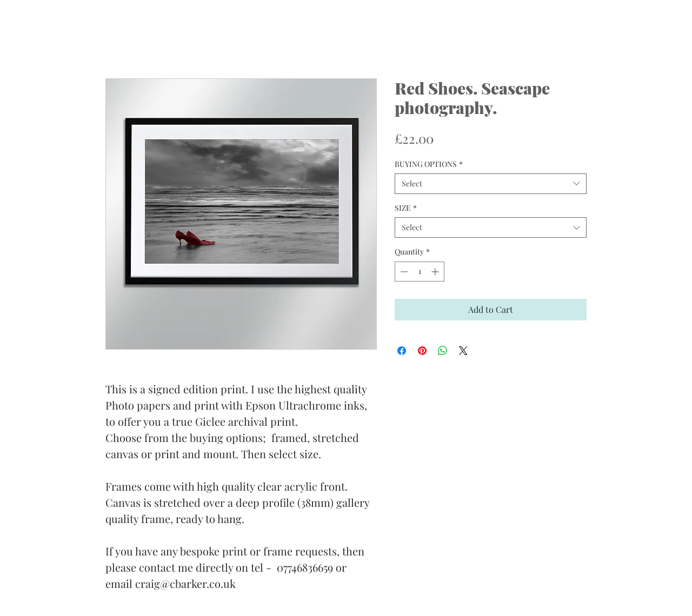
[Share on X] (463, 351)
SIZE (406, 208)
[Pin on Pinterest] (422, 351)
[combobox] (491, 184)
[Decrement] (403, 272)
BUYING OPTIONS (429, 164)
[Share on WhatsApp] (443, 351)
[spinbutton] (420, 272)
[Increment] (436, 272)
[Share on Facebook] (402, 351)
